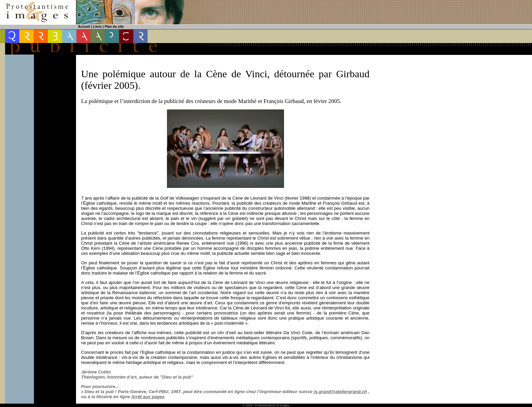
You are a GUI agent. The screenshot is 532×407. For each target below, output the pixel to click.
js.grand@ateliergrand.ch (340, 392)
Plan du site (114, 27)
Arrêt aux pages (148, 397)
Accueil (84, 27)
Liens (97, 27)
